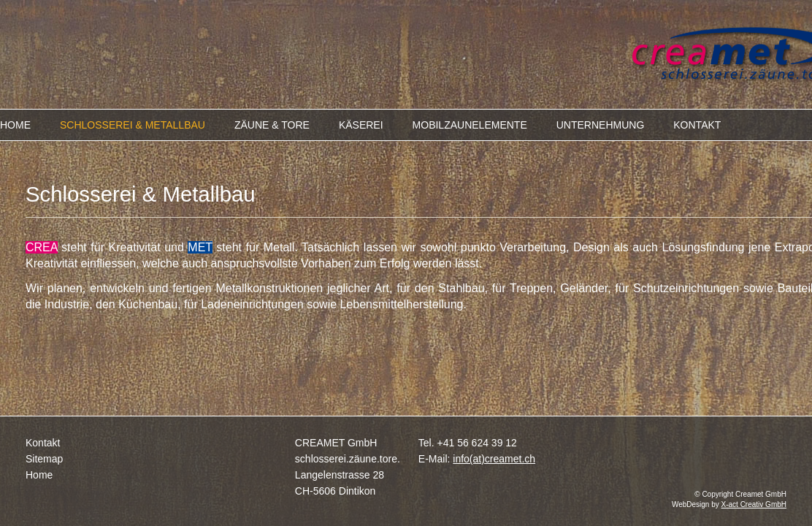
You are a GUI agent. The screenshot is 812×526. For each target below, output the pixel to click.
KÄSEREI (361, 125)
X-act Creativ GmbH (754, 504)
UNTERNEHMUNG (601, 125)
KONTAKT (697, 125)
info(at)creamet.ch (494, 459)
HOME (15, 125)
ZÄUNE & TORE (272, 125)
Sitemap (44, 459)
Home (39, 475)
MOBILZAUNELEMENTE (470, 125)
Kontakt (43, 443)
